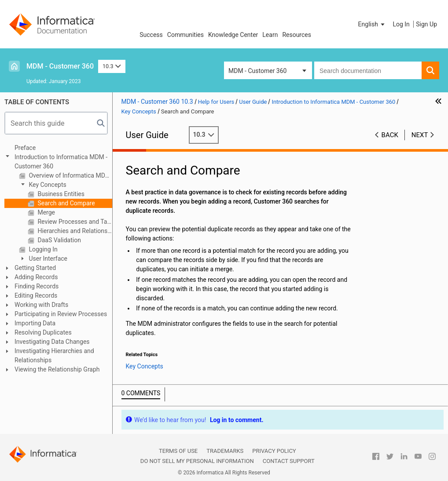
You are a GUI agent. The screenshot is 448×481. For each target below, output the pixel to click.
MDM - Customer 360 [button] (257, 71)
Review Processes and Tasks (74, 222)
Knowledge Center (233, 35)
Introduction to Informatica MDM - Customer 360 (61, 162)
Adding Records (36, 277)
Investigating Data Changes (52, 342)
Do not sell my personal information (197, 461)
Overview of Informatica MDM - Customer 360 (70, 175)
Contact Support (289, 461)
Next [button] (420, 135)
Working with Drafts (41, 305)
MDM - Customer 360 (60, 66)
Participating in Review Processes (61, 314)
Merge (46, 212)
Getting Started (35, 268)
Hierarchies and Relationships (74, 231)
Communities (185, 35)
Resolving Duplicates (43, 332)
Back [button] (390, 135)
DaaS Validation (59, 240)
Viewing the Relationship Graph (57, 369)
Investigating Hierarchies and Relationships (54, 355)
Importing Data (35, 323)
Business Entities (60, 194)
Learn (270, 35)
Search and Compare (66, 203)
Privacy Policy (274, 451)
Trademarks (225, 451)
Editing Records (36, 295)
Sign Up (426, 24)
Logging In (42, 249)
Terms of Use (178, 451)
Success (151, 35)
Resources (297, 35)
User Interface (47, 259)
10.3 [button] (112, 66)
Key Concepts (47, 185)
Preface (25, 148)
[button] (372, 24)
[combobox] (368, 70)
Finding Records (37, 286)
